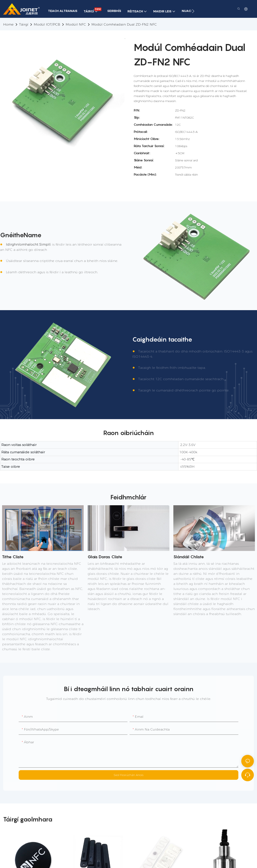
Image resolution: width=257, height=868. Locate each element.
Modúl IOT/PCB (47, 24)
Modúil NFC (76, 24)
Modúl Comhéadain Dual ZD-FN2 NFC (124, 24)
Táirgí (24, 24)
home (8, 24)
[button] (193, 11)
